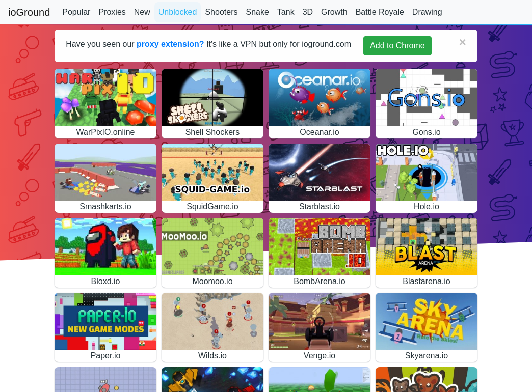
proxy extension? (170, 44)
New (142, 12)
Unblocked (178, 12)
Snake (257, 12)
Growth (334, 12)
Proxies (112, 12)
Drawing (427, 12)
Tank (286, 12)
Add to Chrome (397, 46)
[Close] (463, 42)
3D (308, 12)
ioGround (29, 12)
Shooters (221, 12)
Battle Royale (380, 12)
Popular (76, 12)
